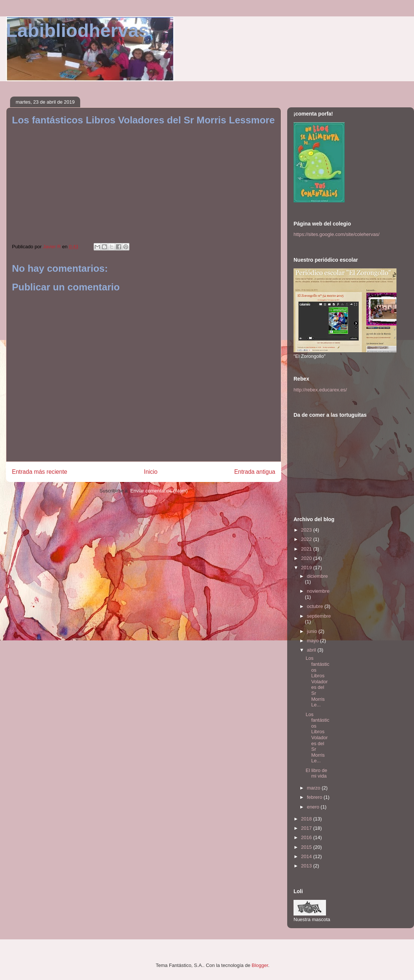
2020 (307, 558)
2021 (307, 549)
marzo (314, 788)
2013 (307, 866)
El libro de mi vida (316, 773)
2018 (307, 819)
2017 (307, 828)
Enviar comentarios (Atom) (159, 491)
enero (314, 807)
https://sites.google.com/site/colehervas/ (337, 234)
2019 (307, 568)
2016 (307, 837)
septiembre (319, 616)
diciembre (317, 576)
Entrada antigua (255, 472)
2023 (307, 530)
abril (312, 650)
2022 (307, 539)
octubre (316, 606)
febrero (315, 797)
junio (313, 631)
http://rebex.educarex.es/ (320, 390)
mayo (313, 641)
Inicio (151, 472)
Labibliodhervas (77, 31)
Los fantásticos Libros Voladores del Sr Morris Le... (317, 681)
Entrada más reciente (40, 472)
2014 (307, 856)
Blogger (260, 965)
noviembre (318, 591)
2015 (307, 847)
